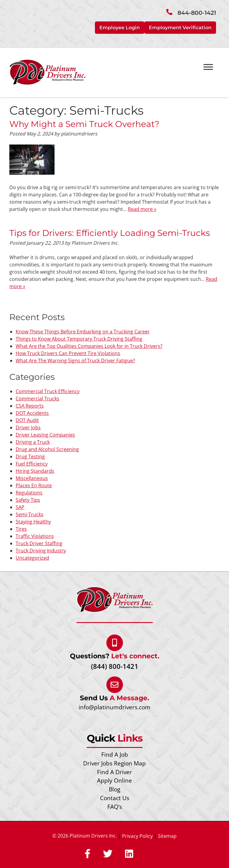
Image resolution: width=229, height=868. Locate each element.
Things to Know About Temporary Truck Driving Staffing (79, 339)
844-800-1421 (197, 13)
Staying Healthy (33, 522)
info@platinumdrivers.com (114, 707)
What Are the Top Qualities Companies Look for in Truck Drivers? (89, 346)
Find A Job (115, 754)
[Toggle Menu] (208, 67)
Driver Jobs (28, 428)
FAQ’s (115, 807)
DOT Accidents (32, 413)
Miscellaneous (32, 478)
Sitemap (167, 836)
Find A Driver (114, 772)
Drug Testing (30, 456)
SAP (20, 507)
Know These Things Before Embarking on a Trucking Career (83, 332)
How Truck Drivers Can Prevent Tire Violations (68, 353)
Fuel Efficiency (32, 464)
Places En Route (34, 485)
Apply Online (114, 780)
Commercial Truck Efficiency (48, 391)
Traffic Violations (35, 536)
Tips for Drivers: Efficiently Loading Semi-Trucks (110, 233)
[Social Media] (88, 854)
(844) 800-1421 (115, 666)
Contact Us (115, 798)
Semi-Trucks (30, 514)
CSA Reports (30, 406)
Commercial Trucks (38, 399)
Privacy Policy (137, 836)
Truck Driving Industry (41, 551)
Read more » (142, 209)
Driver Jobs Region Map (114, 763)
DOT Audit (27, 420)
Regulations (29, 493)
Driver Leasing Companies (45, 435)
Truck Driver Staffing (39, 543)
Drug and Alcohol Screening (47, 449)
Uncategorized (32, 558)
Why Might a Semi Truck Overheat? (84, 124)
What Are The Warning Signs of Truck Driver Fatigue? (75, 361)
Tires (21, 529)
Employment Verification (180, 28)
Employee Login (120, 28)
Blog (114, 789)
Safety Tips (28, 500)
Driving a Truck (33, 442)
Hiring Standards (35, 471)
